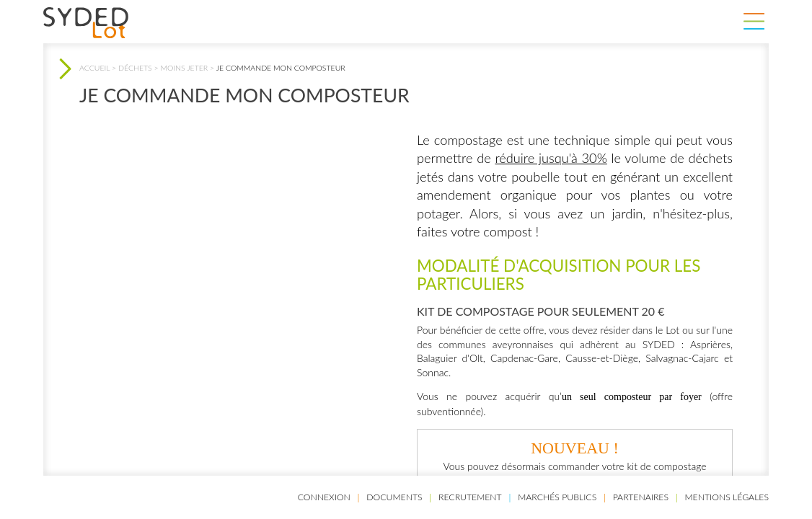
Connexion (324, 497)
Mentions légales (727, 497)
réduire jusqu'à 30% (551, 158)
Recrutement (470, 497)
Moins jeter (185, 68)
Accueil (94, 68)
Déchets (135, 68)
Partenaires (641, 497)
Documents (394, 497)
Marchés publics (557, 497)
